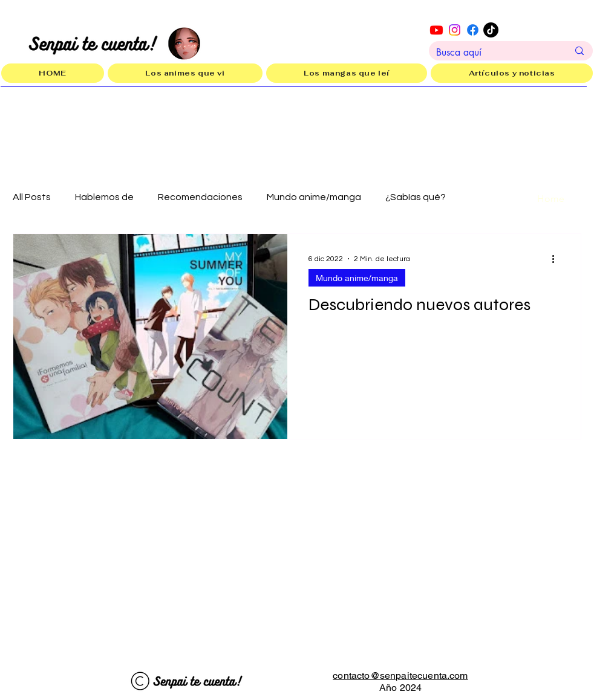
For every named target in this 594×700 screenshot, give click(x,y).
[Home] (550, 199)
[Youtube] (436, 30)
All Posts (32, 197)
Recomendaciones (200, 197)
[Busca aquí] (493, 53)
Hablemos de (104, 197)
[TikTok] (491, 30)
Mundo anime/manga (314, 197)
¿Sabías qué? (416, 197)
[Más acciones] (557, 259)
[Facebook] (473, 30)
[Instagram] (455, 30)
